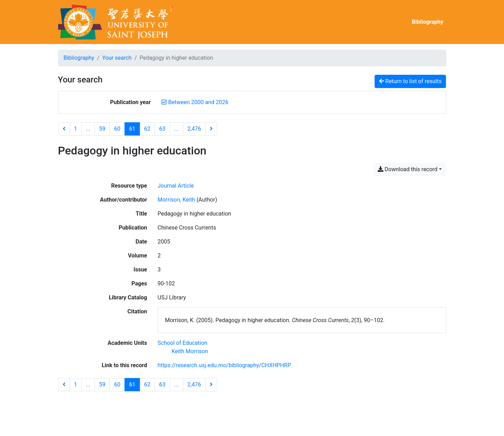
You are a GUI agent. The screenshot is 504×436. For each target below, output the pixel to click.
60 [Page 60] (117, 129)
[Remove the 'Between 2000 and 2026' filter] (198, 102)
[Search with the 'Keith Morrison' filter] (190, 351)
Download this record (408, 169)
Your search (117, 58)
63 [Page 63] (162, 129)
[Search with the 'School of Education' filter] (183, 343)
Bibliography (427, 22)
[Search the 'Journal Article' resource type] (176, 186)
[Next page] (211, 129)
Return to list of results (410, 81)
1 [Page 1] (76, 129)
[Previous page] (64, 129)
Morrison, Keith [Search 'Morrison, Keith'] (176, 200)
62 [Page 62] (147, 129)
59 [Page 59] (102, 129)
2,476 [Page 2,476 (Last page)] (194, 129)
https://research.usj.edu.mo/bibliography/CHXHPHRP (225, 365)
